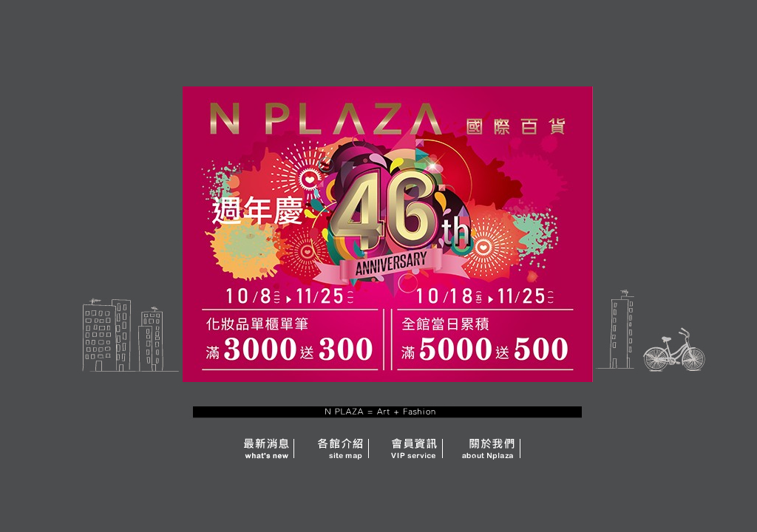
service (415, 446)
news (238, 446)
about (493, 446)
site (338, 446)
